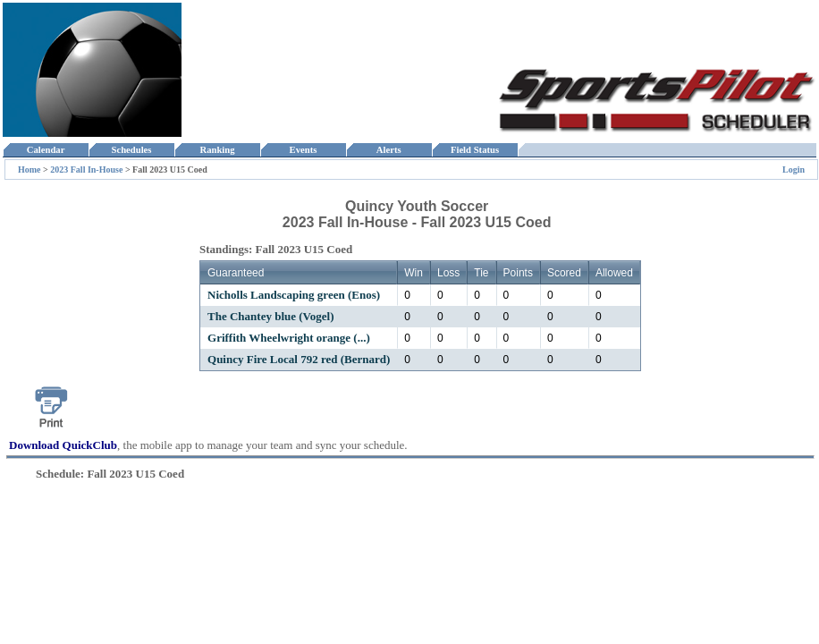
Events (303, 150)
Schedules (131, 150)
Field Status (475, 150)
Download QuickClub (63, 445)
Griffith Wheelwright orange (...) (289, 338)
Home (30, 169)
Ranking (217, 150)
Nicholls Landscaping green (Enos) (294, 295)
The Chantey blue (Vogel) (270, 316)
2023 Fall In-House (86, 169)
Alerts (389, 150)
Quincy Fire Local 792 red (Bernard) (299, 359)
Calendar (45, 150)
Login (794, 169)
